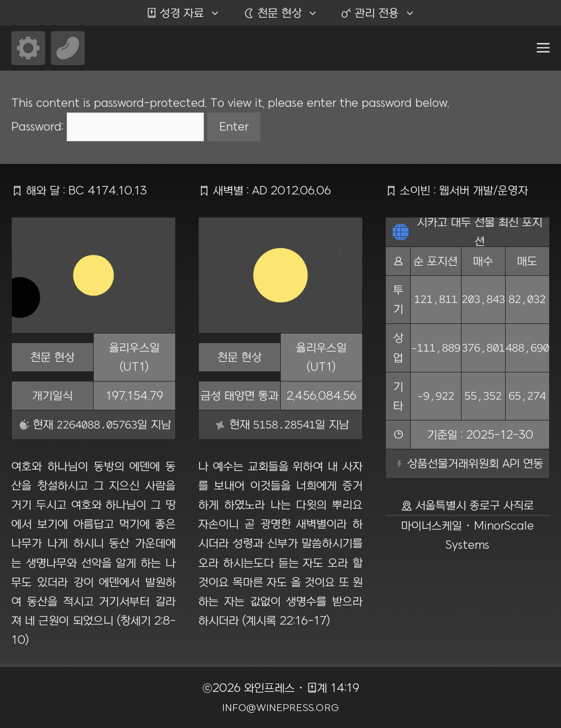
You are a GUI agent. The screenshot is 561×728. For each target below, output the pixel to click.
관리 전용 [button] (384, 13)
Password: (108, 126)
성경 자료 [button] (189, 13)
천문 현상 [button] (286, 13)
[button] (543, 48)
